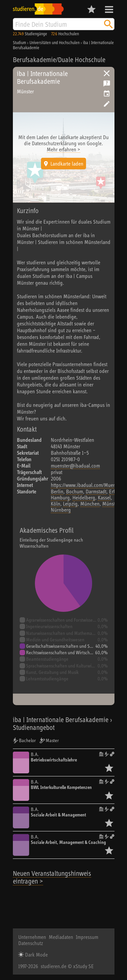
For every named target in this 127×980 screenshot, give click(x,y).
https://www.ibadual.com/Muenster (87, 485)
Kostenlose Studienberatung (107, 83)
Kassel (104, 497)
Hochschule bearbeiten (107, 104)
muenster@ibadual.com (75, 466)
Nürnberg (61, 510)
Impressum (87, 937)
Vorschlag (107, 94)
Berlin (57, 491)
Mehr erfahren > (63, 149)
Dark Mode (36, 955)
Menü (109, 10)
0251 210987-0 (65, 459)
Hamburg (60, 497)
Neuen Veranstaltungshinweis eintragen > (52, 877)
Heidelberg (84, 497)
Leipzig (70, 504)
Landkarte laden (67, 164)
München (90, 504)
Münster (111, 504)
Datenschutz (31, 943)
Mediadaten (61, 937)
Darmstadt (96, 491)
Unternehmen (32, 937)
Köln (56, 504)
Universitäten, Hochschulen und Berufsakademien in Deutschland (107, 73)
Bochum (75, 491)
